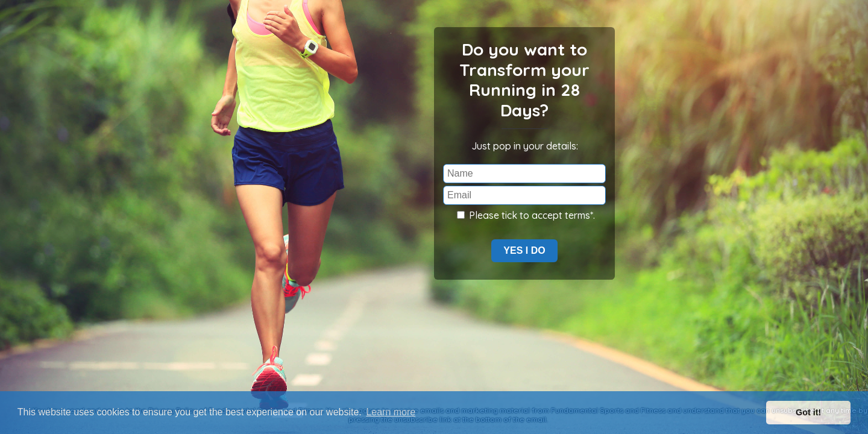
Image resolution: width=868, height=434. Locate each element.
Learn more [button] (391, 412)
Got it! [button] (808, 412)
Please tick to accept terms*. (526, 215)
